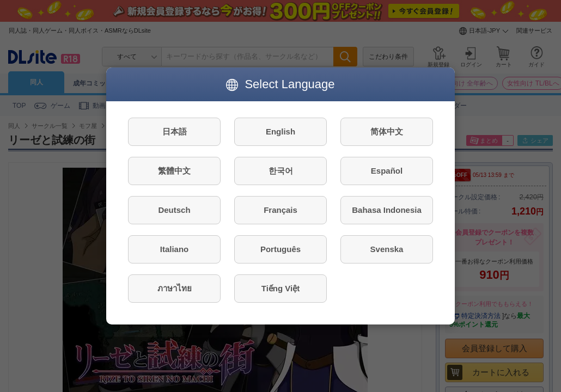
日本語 (175, 131)
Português (280, 249)
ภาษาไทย (175, 288)
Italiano (175, 249)
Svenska (387, 249)
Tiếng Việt (280, 288)
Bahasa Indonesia (387, 210)
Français (280, 210)
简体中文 (387, 131)
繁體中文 (174, 171)
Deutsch (174, 210)
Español (387, 171)
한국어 (281, 171)
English (280, 131)
